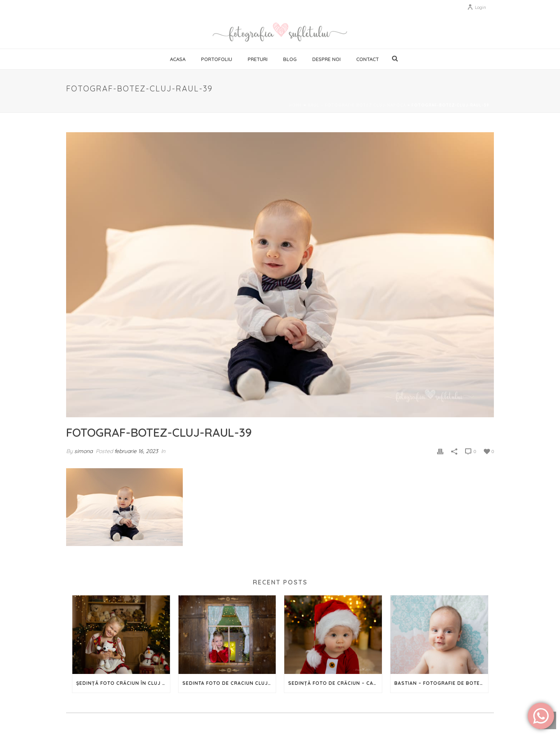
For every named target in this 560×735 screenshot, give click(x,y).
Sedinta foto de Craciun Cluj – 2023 (229, 683)
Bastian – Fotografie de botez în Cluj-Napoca (441, 683)
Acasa (178, 59)
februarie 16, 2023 (136, 451)
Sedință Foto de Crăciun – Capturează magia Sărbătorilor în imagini (335, 683)
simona (83, 451)
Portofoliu (217, 59)
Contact (367, 59)
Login (477, 7)
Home (296, 105)
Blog (290, 59)
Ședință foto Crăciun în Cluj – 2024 (123, 683)
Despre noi (326, 59)
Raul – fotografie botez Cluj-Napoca (357, 105)
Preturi (258, 59)
